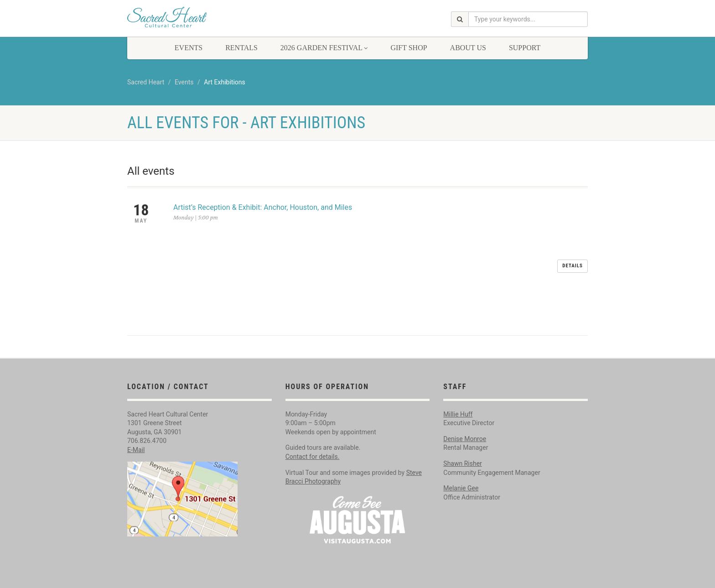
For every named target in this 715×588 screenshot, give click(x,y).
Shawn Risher (463, 427)
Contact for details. (313, 421)
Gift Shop (409, 48)
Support (525, 48)
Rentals (241, 48)
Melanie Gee (461, 452)
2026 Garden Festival (324, 48)
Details (573, 214)
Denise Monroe (465, 403)
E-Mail (136, 414)
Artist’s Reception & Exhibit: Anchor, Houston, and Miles (263, 207)
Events (189, 48)
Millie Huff (458, 378)
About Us (468, 48)
